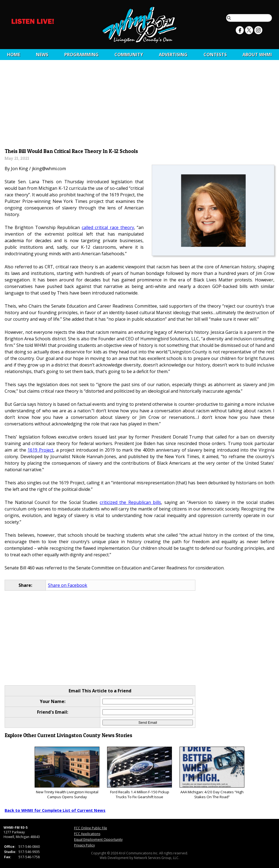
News (42, 55)
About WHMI (257, 55)
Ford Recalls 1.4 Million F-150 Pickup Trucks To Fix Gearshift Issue (139, 773)
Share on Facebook (68, 585)
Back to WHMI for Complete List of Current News (55, 810)
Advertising (173, 55)
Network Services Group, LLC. (157, 858)
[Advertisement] (140, 106)
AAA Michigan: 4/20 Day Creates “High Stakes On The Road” (212, 773)
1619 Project (40, 450)
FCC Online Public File (91, 828)
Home (14, 55)
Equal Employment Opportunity (98, 840)
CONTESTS (215, 55)
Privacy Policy (84, 845)
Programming (81, 55)
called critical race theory (108, 227)
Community (129, 55)
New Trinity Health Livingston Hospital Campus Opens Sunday (67, 773)
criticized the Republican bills (130, 502)
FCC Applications (87, 834)
